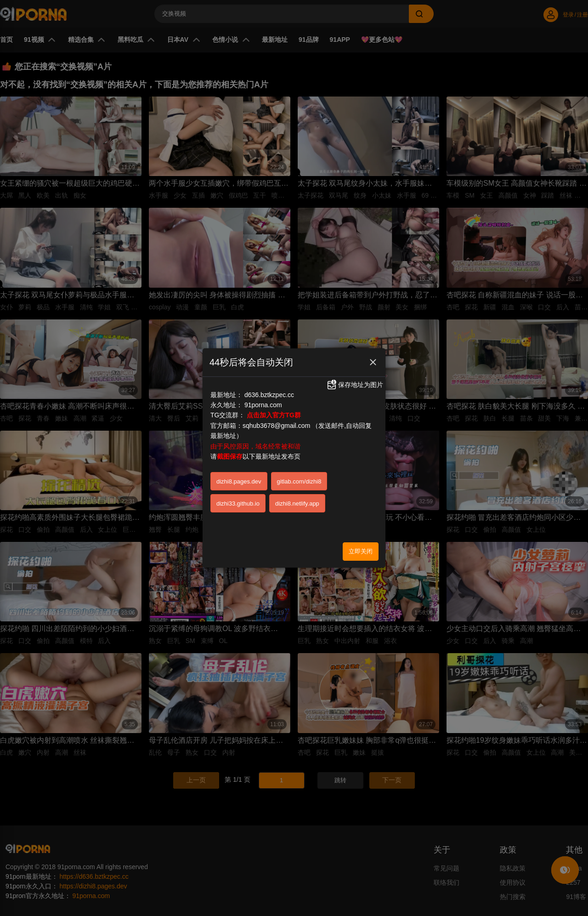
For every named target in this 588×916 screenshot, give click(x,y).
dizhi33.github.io (238, 504)
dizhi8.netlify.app (297, 504)
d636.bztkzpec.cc (269, 395)
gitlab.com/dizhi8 (299, 481)
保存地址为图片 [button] (355, 385)
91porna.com (263, 405)
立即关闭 (361, 551)
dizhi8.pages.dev (239, 481)
